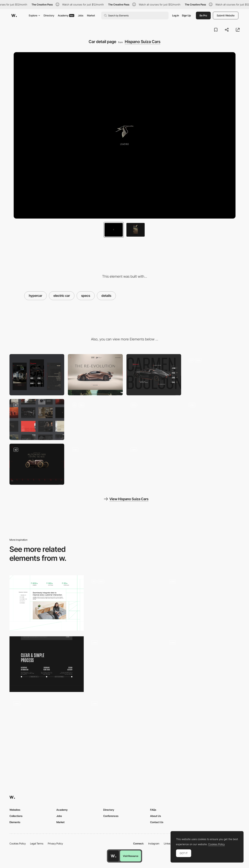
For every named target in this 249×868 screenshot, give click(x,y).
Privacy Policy (55, 843)
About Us (156, 816)
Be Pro (203, 15)
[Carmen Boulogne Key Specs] (154, 375)
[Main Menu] (212, 375)
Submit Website (226, 15)
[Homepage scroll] (95, 419)
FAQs (153, 810)
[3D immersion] (47, 725)
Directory (49, 15)
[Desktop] (95, 375)
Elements (15, 822)
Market (91, 15)
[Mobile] (37, 375)
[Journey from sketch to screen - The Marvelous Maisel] (124, 724)
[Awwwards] (14, 16)
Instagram (154, 843)
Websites (15, 810)
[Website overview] (37, 419)
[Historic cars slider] (37, 464)
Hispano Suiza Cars (143, 42)
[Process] (47, 664)
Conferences (111, 816)
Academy (66, 15)
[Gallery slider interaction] (154, 464)
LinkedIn (168, 843)
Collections (16, 816)
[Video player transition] (212, 419)
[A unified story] (47, 603)
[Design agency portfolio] (202, 603)
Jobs (81, 15)
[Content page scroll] (95, 464)
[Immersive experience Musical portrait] (202, 664)
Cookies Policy (18, 843)
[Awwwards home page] (113, 856)
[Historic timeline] (154, 419)
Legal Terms (37, 843)
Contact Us (157, 822)
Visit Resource (131, 856)
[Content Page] (124, 603)
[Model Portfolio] (124, 664)
